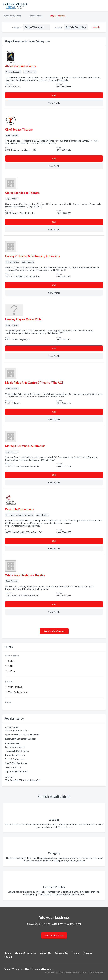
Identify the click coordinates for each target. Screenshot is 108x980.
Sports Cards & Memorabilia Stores (22, 735)
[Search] (95, 27)
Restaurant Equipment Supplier (21, 739)
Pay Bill (8, 957)
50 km (11, 666)
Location (58, 28)
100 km (12, 671)
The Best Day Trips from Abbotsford (23, 780)
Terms (76, 953)
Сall (54, 95)
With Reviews (15, 687)
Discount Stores (13, 767)
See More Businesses (54, 631)
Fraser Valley (35, 16)
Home (7, 953)
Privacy (88, 953)
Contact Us (62, 953)
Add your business (54, 935)
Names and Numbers (42, 969)
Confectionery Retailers (17, 731)
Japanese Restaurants (16, 771)
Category (17, 28)
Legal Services (12, 743)
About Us (46, 953)
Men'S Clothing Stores (16, 763)
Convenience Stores (15, 747)
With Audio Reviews (18, 692)
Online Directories (26, 953)
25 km (11, 661)
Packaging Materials (15, 755)
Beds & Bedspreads (15, 759)
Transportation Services (17, 751)
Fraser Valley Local (12, 16)
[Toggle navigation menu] (104, 5)
